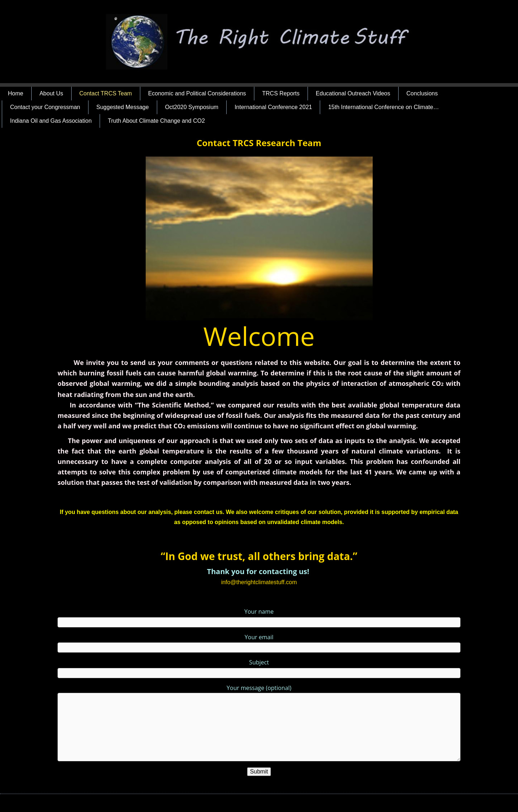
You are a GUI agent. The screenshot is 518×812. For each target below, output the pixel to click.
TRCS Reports (281, 93)
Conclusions (422, 93)
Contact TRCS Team (106, 93)
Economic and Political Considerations (197, 93)
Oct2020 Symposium (192, 107)
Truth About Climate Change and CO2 (156, 121)
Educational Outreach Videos (353, 93)
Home (16, 93)
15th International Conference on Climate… (383, 107)
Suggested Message (123, 107)
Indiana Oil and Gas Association (51, 121)
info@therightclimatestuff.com (259, 582)
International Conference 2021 (273, 107)
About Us (51, 93)
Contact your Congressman (45, 107)
